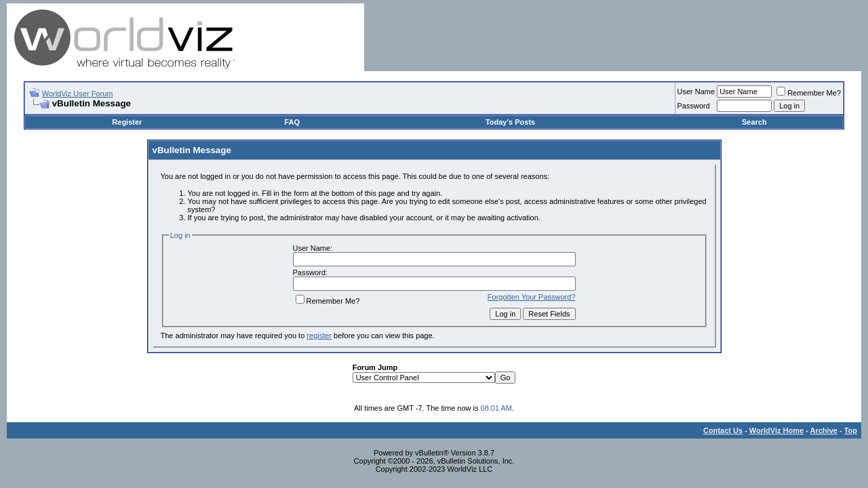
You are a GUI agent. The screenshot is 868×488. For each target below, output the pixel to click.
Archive (824, 430)
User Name (696, 91)
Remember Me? (809, 93)
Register (127, 122)
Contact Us (723, 430)
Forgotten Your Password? (532, 297)
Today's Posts (510, 122)
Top (851, 430)
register (319, 335)
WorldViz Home (776, 430)
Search (754, 122)
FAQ (292, 122)
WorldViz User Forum (78, 94)
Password (694, 106)
